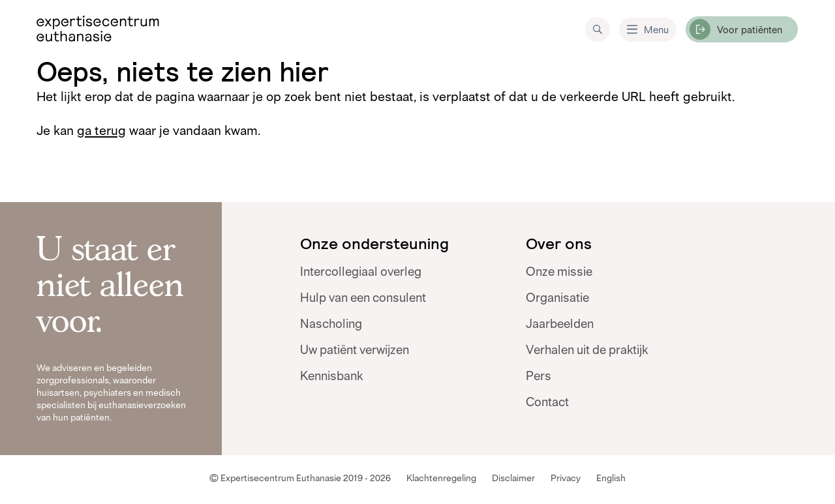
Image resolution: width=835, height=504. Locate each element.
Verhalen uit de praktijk (587, 350)
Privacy (566, 478)
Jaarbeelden (560, 324)
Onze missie (559, 272)
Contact (547, 402)
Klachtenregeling (441, 478)
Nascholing (331, 324)
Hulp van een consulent (363, 298)
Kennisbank (331, 376)
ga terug (101, 130)
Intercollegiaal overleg (361, 272)
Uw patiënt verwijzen (355, 350)
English (611, 478)
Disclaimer (513, 478)
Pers (539, 376)
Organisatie (557, 298)
